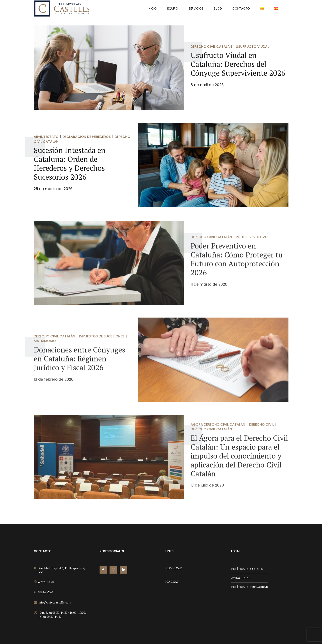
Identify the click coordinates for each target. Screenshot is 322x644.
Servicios (196, 8)
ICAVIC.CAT (174, 568)
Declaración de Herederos (87, 137)
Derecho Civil (261, 429)
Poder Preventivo (252, 242)
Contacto (241, 8)
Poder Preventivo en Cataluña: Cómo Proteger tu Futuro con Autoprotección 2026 (237, 264)
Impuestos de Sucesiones (102, 341)
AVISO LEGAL (241, 578)
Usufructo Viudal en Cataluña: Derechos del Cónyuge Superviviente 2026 (238, 64)
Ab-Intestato (46, 137)
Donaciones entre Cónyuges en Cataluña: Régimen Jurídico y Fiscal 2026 (79, 364)
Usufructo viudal (252, 47)
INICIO (152, 8)
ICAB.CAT (172, 582)
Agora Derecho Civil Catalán (218, 429)
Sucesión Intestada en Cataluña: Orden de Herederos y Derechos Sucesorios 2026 (70, 164)
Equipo (173, 8)
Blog (218, 8)
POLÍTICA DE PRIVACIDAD (250, 587)
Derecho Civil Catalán (211, 47)
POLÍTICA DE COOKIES (247, 569)
